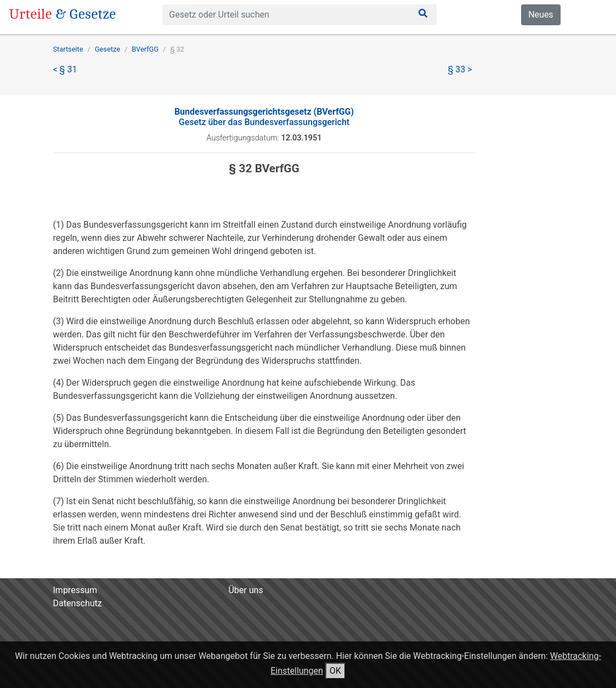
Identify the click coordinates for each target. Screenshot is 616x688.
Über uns (245, 590)
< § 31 (65, 69)
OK (335, 671)
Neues (541, 15)
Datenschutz (78, 603)
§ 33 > (460, 69)
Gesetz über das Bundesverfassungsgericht (264, 117)
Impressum (75, 590)
